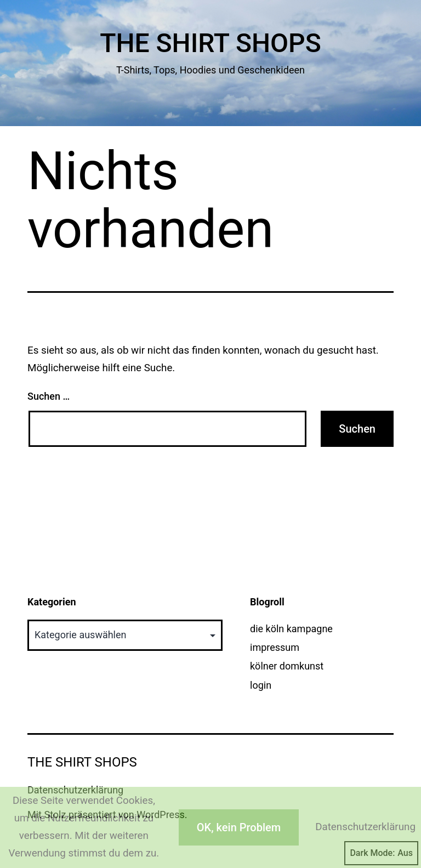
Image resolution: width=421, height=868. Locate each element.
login (261, 685)
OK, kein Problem (239, 827)
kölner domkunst (287, 666)
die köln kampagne (291, 629)
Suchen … (49, 396)
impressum (275, 647)
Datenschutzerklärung (365, 827)
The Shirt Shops (210, 43)
